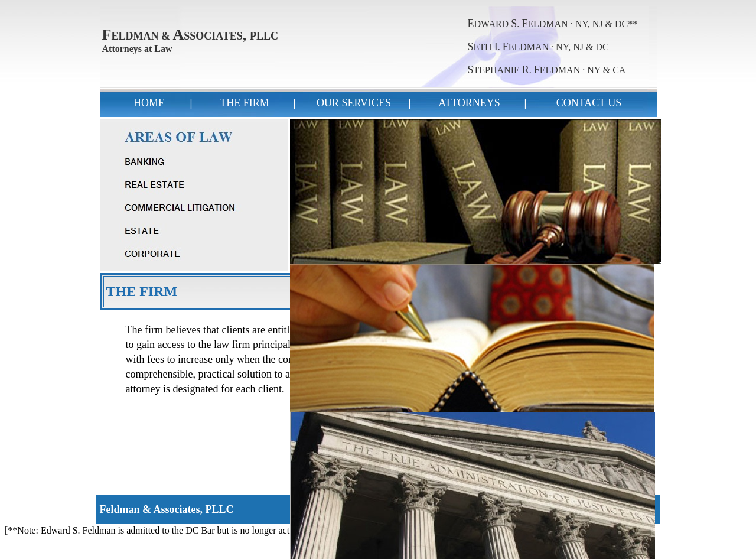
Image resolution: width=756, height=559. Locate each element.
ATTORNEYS (469, 103)
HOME (149, 103)
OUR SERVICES (354, 103)
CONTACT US (589, 103)
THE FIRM (245, 103)
